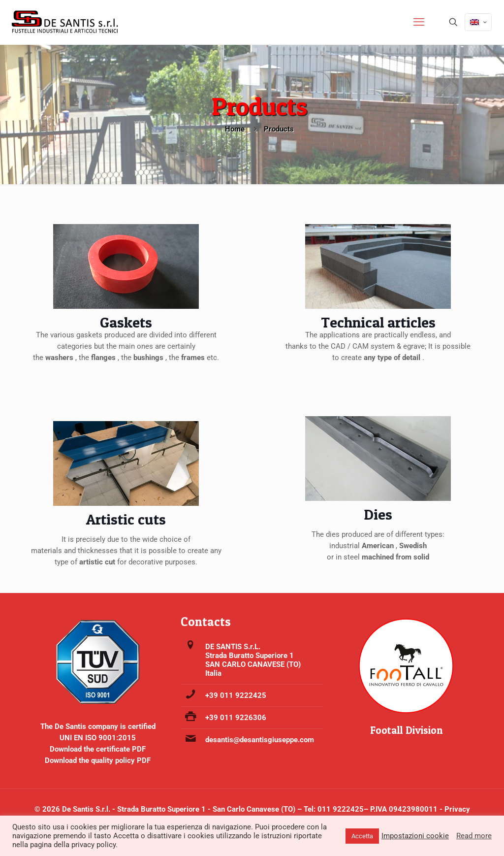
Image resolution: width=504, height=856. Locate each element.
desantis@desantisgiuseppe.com (260, 740)
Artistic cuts (126, 519)
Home (235, 129)
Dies (378, 514)
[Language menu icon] (478, 22)
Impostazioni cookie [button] (415, 836)
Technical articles (378, 322)
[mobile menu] (419, 22)
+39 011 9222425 (236, 695)
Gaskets (126, 322)
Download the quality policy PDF (98, 760)
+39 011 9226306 (236, 718)
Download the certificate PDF (98, 749)
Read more (474, 836)
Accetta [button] (362, 836)
